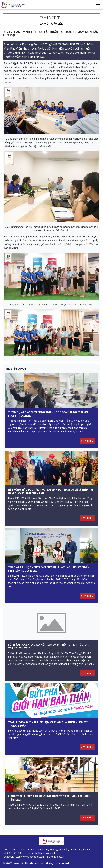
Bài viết (45, 24)
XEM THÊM (87, 441)
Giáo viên (57, 24)
